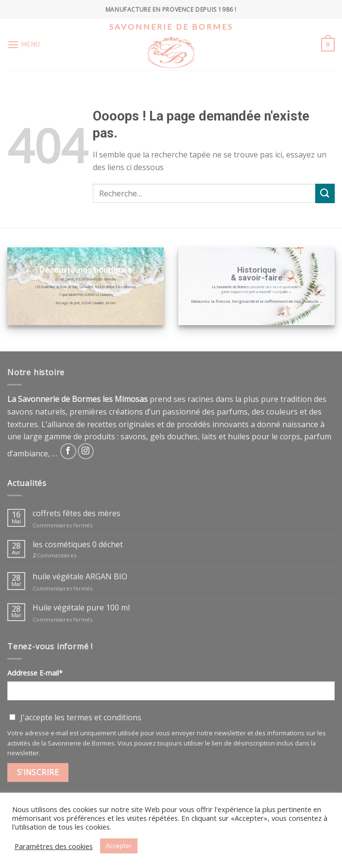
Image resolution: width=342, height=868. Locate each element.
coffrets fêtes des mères (77, 513)
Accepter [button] (119, 846)
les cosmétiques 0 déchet (78, 545)
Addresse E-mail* (35, 673)
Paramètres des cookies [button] (54, 846)
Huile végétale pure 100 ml (81, 608)
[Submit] (325, 193)
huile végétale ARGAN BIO (80, 577)
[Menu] (24, 44)
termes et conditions (104, 717)
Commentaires (54, 555)
